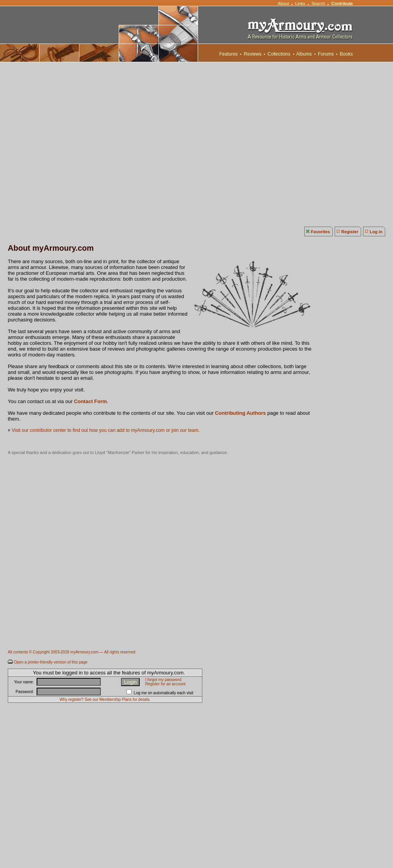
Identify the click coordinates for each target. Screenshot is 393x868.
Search (318, 3)
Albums (304, 54)
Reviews (253, 54)
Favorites (320, 232)
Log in (376, 232)
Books (346, 54)
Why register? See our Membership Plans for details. (105, 699)
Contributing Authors (240, 413)
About (283, 3)
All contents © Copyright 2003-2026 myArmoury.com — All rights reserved (72, 652)
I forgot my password (163, 680)
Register (350, 232)
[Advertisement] (77, 143)
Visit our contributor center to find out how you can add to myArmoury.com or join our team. (106, 430)
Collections (279, 54)
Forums (326, 54)
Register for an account (165, 684)
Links (300, 3)
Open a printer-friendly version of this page (51, 662)
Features (228, 54)
